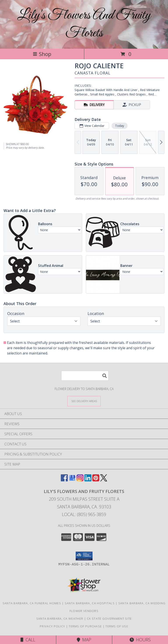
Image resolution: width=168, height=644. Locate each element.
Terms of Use (117, 626)
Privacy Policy (52, 626)
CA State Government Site (109, 619)
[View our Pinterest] (96, 480)
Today (120, 126)
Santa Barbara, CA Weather (60, 619)
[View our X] (104, 480)
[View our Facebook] (64, 480)
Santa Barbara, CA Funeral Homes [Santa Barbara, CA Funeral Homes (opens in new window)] (32, 603)
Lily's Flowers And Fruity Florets (84, 24)
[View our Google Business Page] (72, 480)
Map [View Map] (84, 640)
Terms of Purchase (85, 626)
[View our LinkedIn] (88, 480)
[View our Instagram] (80, 480)
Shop (42, 54)
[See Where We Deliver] (84, 401)
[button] (84, 556)
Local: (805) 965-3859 (84, 514)
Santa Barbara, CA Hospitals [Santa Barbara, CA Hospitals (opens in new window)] (90, 603)
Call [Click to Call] (28, 640)
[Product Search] (85, 376)
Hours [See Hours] (140, 640)
